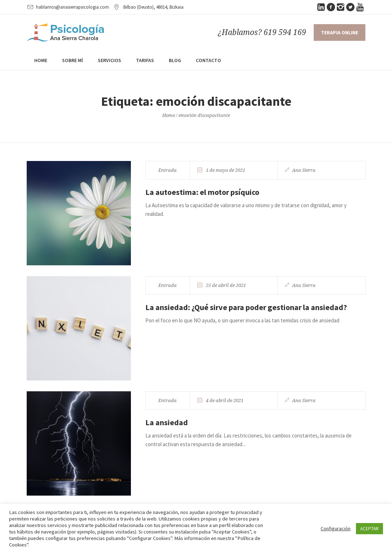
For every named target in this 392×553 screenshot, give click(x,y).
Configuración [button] (336, 528)
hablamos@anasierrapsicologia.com (72, 7)
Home (169, 115)
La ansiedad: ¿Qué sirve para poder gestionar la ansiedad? (246, 307)
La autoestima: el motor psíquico (202, 192)
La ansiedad (167, 422)
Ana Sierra (304, 170)
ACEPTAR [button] (369, 529)
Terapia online (340, 32)
